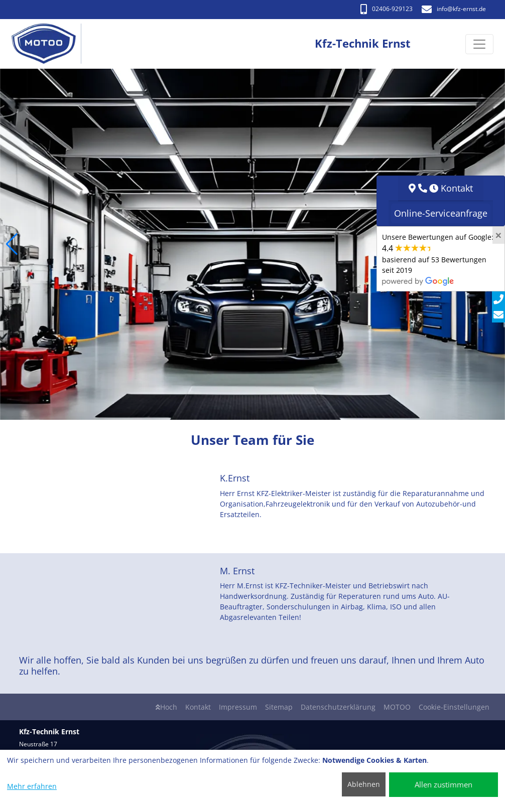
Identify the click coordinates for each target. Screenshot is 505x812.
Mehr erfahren (32, 786)
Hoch (166, 707)
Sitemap (279, 707)
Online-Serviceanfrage (441, 213)
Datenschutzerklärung (338, 707)
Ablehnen (364, 784)
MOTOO (397, 707)
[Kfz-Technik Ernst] (49, 44)
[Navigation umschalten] (479, 44)
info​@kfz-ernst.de (454, 9)
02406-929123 (387, 9)
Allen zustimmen (444, 784)
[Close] (498, 235)
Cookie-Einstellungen (454, 707)
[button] (12, 244)
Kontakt (198, 707)
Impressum (238, 707)
